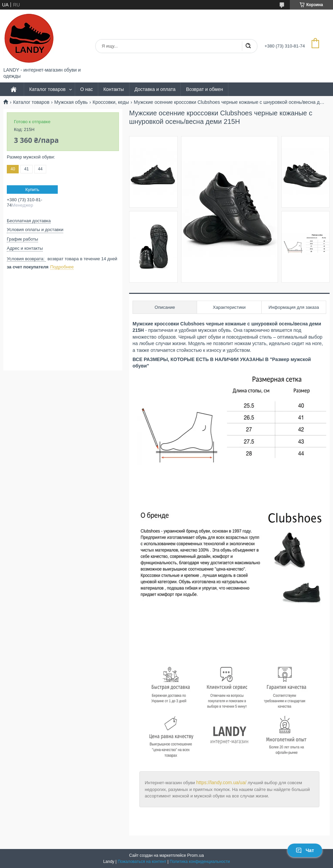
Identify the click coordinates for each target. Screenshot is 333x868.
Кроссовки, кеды (111, 102)
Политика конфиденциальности (200, 862)
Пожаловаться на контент (142, 862)
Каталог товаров (47, 89)
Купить (32, 190)
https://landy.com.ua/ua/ (221, 782)
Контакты (113, 89)
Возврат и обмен (204, 89)
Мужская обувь (71, 102)
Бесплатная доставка (29, 221)
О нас (86, 89)
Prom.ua (196, 855)
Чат (305, 850)
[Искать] (248, 46)
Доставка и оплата (155, 89)
